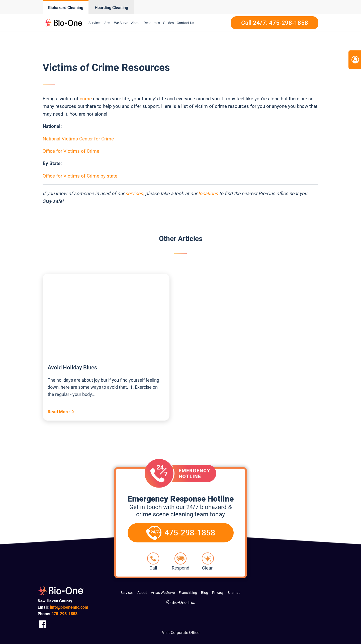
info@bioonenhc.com (69, 607)
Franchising (188, 593)
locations (208, 193)
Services (95, 23)
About (136, 23)
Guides (168, 23)
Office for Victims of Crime (71, 151)
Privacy (218, 593)
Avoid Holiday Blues (72, 368)
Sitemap (234, 593)
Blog (205, 593)
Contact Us (185, 23)
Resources (152, 23)
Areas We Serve (116, 23)
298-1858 (64, 614)
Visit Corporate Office (181, 633)
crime (86, 99)
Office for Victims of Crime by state (80, 176)
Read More (59, 412)
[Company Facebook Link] (43, 624)
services (134, 193)
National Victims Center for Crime (78, 139)
